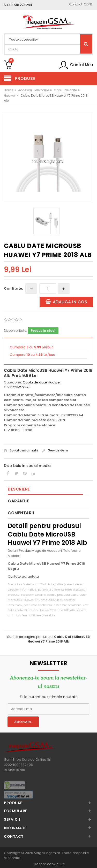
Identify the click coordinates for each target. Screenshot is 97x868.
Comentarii (21, 513)
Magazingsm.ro (47, 853)
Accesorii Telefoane (33, 90)
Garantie (18, 501)
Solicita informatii (21, 450)
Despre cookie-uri (49, 864)
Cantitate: (13, 288)
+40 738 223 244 (19, 5)
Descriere (19, 489)
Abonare (23, 722)
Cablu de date (65, 90)
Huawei (10, 96)
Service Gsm (55, 450)
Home (9, 90)
